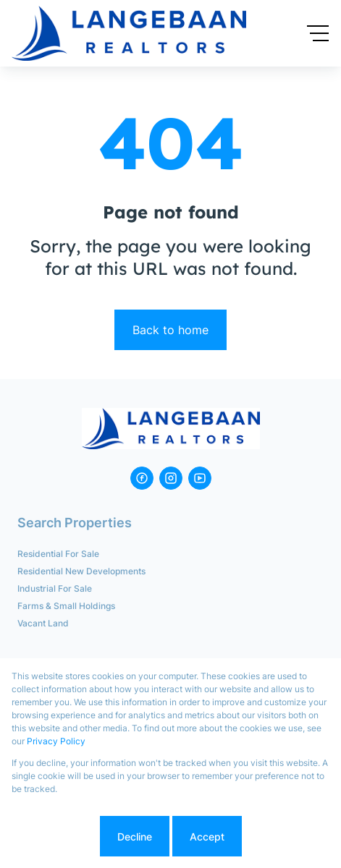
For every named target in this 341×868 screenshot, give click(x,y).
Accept (207, 837)
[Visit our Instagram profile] (171, 478)
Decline (135, 837)
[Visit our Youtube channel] (200, 478)
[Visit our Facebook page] (142, 478)
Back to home (170, 330)
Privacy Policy (56, 741)
